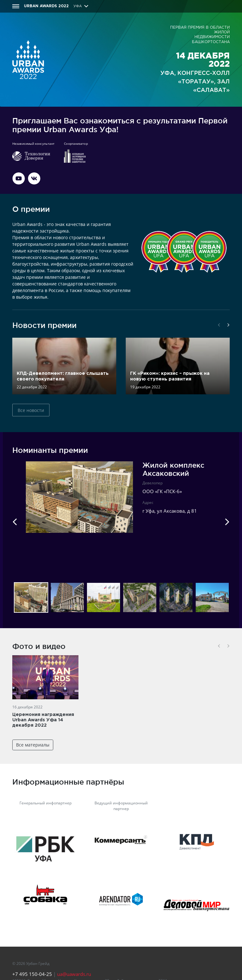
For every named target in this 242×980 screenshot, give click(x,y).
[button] (219, 325)
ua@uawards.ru (74, 974)
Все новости (31, 410)
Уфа (78, 6)
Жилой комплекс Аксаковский (173, 469)
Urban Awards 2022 (46, 6)
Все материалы (33, 745)
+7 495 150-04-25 (32, 974)
